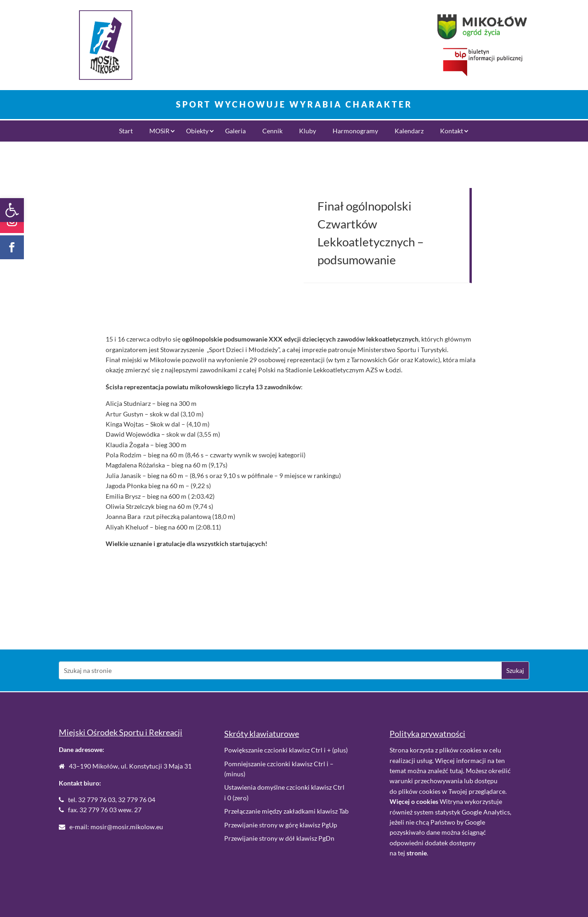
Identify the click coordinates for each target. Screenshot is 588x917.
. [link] (417, 853)
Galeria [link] (235, 131)
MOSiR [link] (159, 131)
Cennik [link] (272, 131)
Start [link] (126, 131)
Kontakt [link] (452, 131)
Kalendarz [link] (409, 131)
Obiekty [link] (197, 131)
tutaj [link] (456, 771)
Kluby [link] (308, 131)
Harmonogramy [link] (355, 131)
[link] (12, 210)
